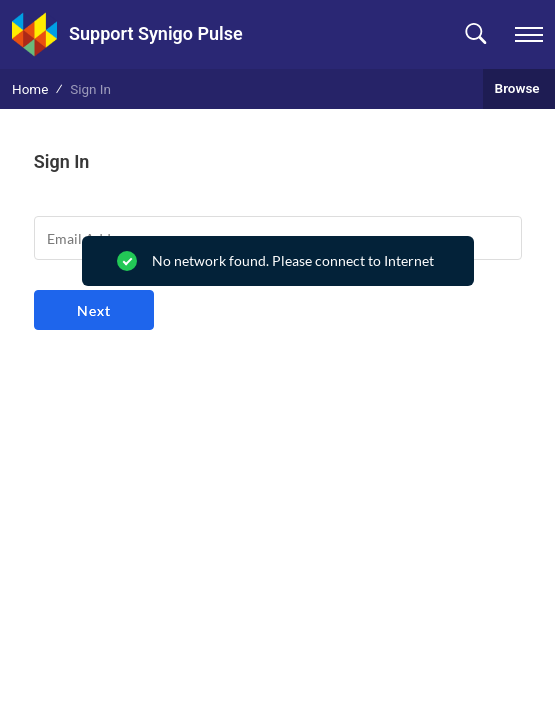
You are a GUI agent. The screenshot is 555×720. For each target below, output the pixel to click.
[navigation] (529, 34)
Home (30, 89)
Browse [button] (519, 88)
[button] (475, 34)
